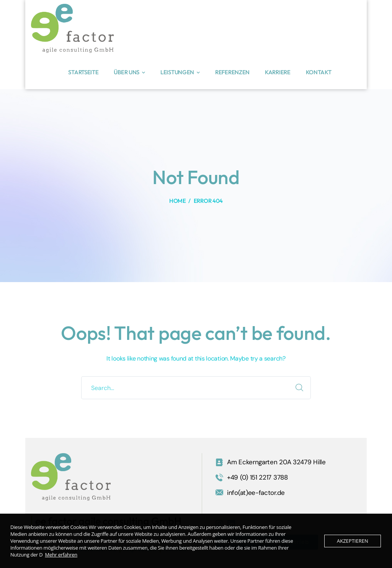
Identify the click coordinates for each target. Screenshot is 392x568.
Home (178, 201)
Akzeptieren (353, 541)
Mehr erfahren (61, 555)
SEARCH (299, 388)
